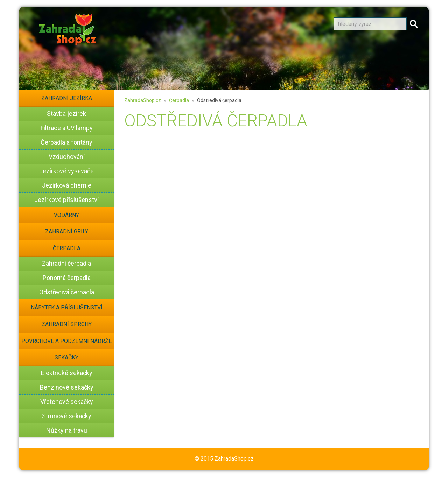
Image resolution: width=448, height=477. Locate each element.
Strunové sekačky (67, 416)
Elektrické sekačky (67, 373)
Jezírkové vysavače (66, 171)
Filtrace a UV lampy (67, 128)
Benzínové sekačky (67, 387)
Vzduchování (67, 157)
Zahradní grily (67, 232)
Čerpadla (67, 248)
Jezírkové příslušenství (66, 200)
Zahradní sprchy (67, 324)
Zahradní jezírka (67, 98)
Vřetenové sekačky (67, 402)
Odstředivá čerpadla (67, 292)
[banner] (67, 29)
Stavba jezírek (66, 114)
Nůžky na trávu (67, 430)
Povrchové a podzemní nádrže (66, 341)
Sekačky (66, 357)
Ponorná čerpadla (67, 278)
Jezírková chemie (67, 185)
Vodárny (66, 215)
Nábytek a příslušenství (67, 307)
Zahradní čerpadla (66, 263)
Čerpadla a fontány (66, 142)
